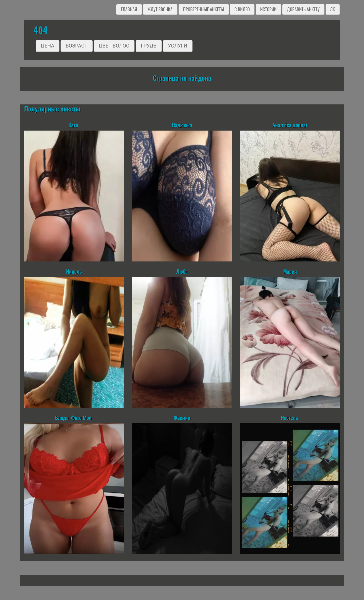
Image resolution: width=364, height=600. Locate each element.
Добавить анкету (303, 9)
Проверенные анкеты (204, 9)
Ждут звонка (160, 9)
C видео (242, 9)
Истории (268, 9)
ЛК (333, 9)
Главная (129, 9)
